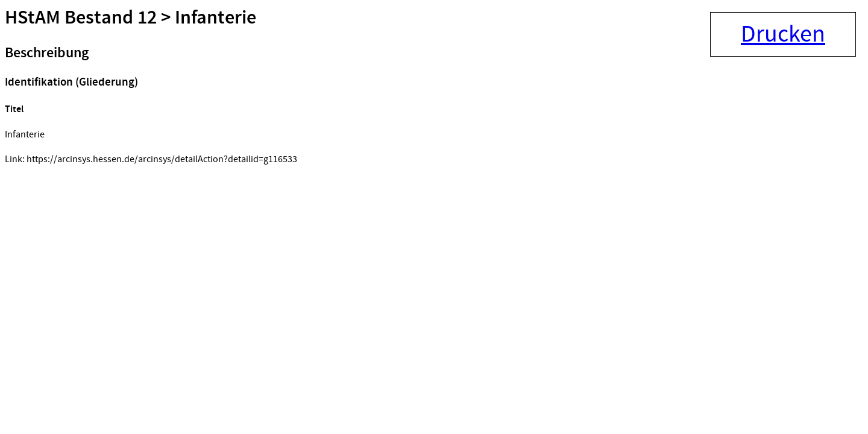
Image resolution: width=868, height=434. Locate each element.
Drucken (783, 34)
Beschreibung (47, 53)
